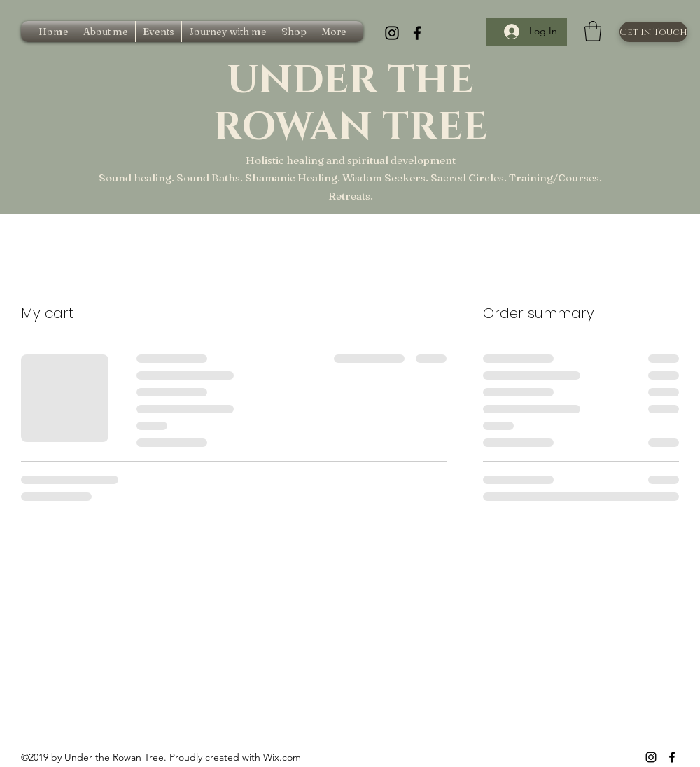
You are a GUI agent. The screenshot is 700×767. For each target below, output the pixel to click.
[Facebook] (417, 33)
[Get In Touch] (653, 32)
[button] (593, 31)
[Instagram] (392, 33)
